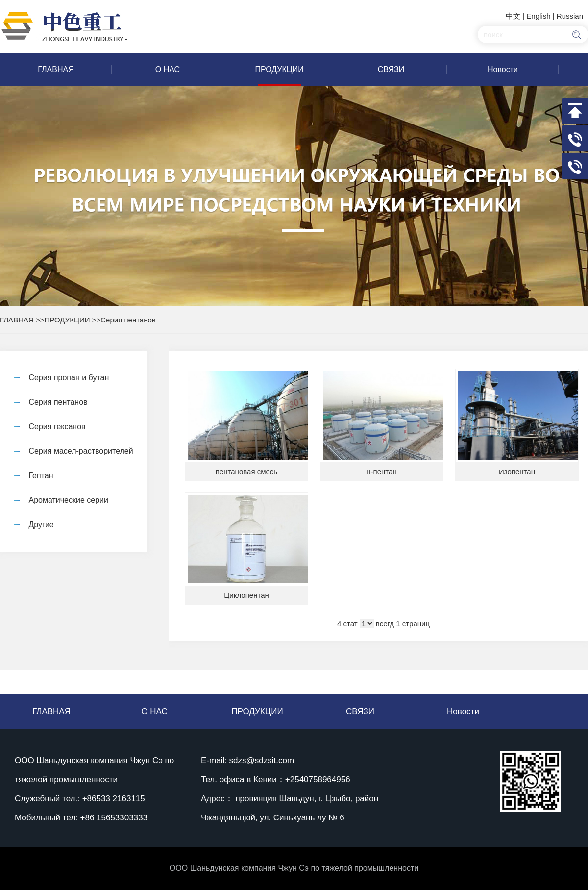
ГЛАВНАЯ (17, 320)
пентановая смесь (246, 472)
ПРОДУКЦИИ (67, 320)
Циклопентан (246, 595)
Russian (570, 16)
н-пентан (381, 472)
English (538, 16)
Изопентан (517, 472)
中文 (513, 16)
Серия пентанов (128, 320)
